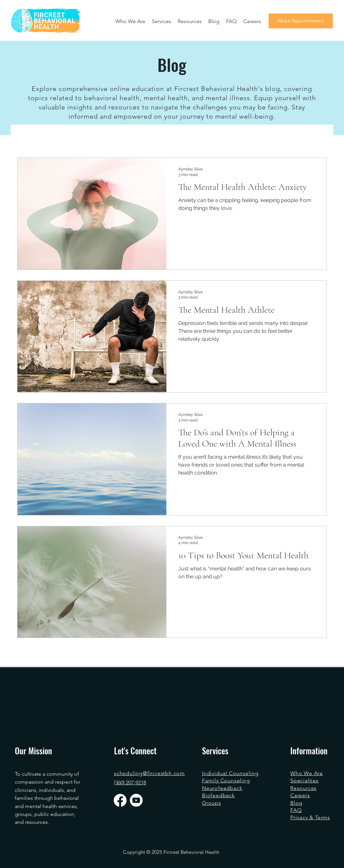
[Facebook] (120, 800)
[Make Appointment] (301, 21)
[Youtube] (136, 800)
